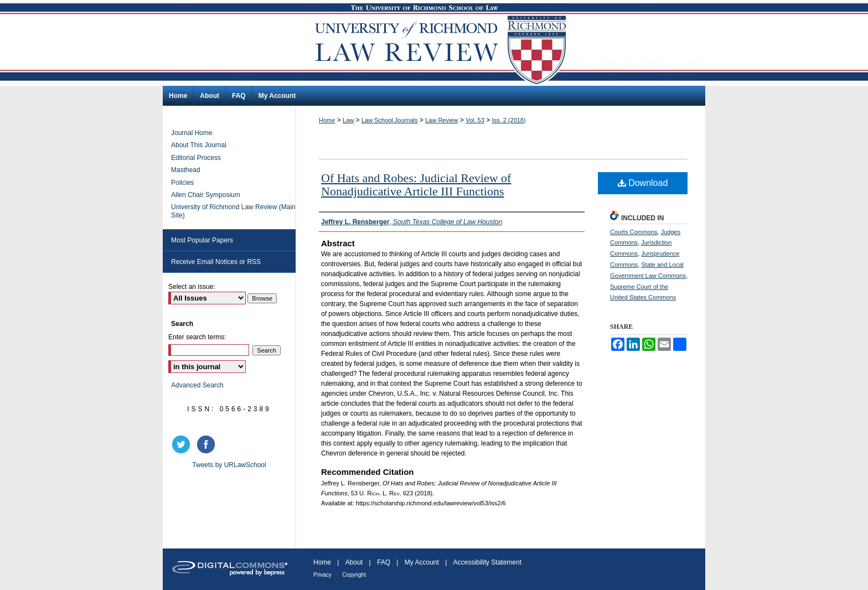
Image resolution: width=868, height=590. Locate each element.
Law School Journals (390, 120)
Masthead (186, 170)
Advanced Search (197, 385)
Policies (182, 183)
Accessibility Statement (487, 562)
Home (327, 120)
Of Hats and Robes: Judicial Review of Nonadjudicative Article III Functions (416, 185)
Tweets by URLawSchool (229, 465)
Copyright (354, 575)
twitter (183, 444)
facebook (208, 444)
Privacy (322, 575)
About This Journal (199, 145)
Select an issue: (192, 287)
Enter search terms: (197, 337)
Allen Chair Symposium (206, 195)
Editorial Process (196, 158)
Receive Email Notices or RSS (216, 262)
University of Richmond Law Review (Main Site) (233, 211)
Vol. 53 (475, 120)
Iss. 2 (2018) (509, 120)
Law (348, 120)
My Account (422, 562)
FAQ (384, 562)
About (354, 562)
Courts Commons (634, 232)
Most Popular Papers (202, 240)
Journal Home (192, 133)
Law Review (441, 120)
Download (643, 183)
